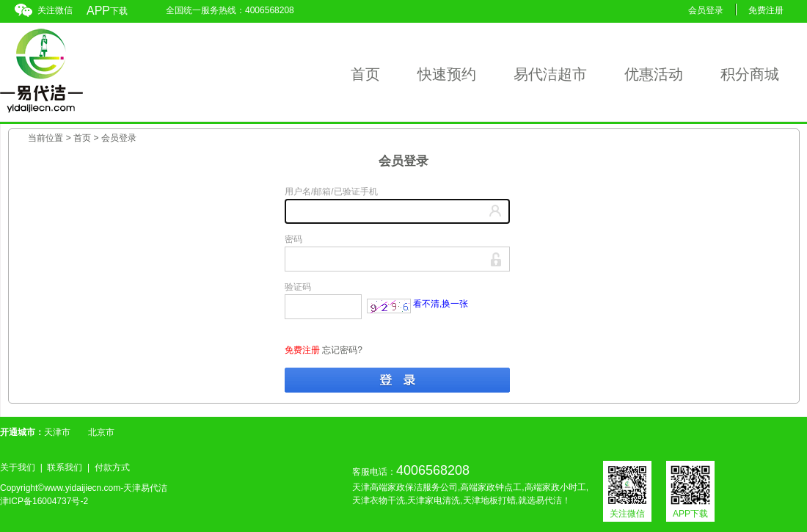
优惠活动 (654, 74)
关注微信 (55, 10)
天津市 (57, 432)
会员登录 (706, 10)
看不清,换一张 (441, 304)
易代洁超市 (550, 74)
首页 (365, 74)
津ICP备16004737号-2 (44, 501)
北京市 (101, 432)
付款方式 (112, 467)
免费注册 (766, 10)
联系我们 (65, 467)
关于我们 (18, 467)
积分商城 (750, 74)
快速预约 (447, 74)
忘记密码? (342, 350)
